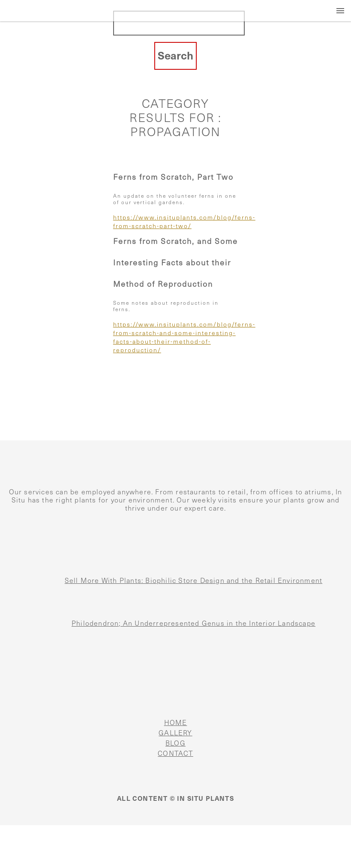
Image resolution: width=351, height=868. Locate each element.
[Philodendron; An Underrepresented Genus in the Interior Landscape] (17, 633)
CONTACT (175, 754)
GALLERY (175, 733)
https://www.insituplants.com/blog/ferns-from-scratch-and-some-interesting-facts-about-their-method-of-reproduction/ (175, 337)
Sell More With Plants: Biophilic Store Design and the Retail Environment (193, 581)
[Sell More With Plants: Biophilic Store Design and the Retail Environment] (17, 590)
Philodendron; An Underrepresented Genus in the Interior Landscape (193, 623)
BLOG (175, 743)
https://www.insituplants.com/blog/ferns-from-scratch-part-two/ (175, 222)
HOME (176, 723)
